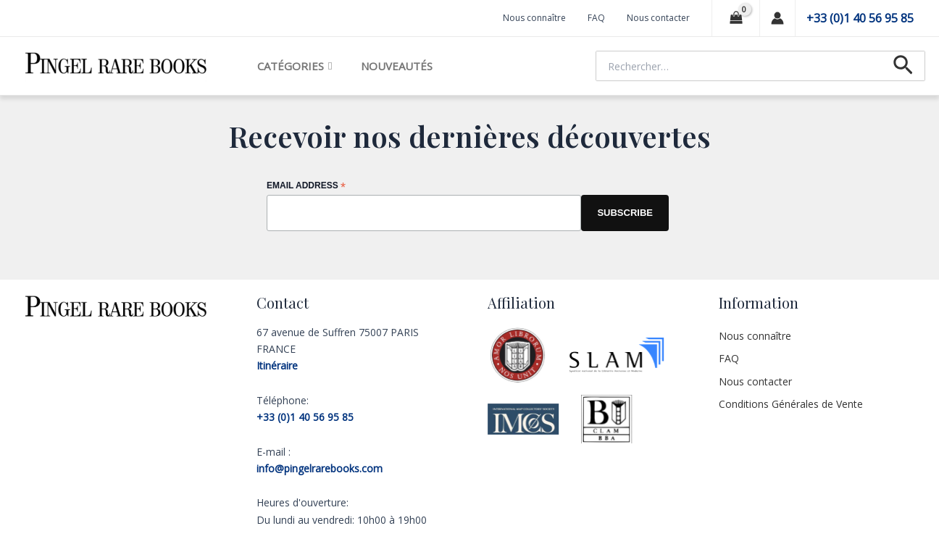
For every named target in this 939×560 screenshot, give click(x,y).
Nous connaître (534, 18)
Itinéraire (277, 365)
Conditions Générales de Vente (791, 404)
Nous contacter (658, 18)
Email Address (306, 187)
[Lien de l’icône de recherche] (903, 66)
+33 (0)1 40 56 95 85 (860, 18)
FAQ (596, 18)
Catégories (295, 66)
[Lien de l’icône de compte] (777, 18)
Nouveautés (397, 66)
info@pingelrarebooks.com (320, 468)
